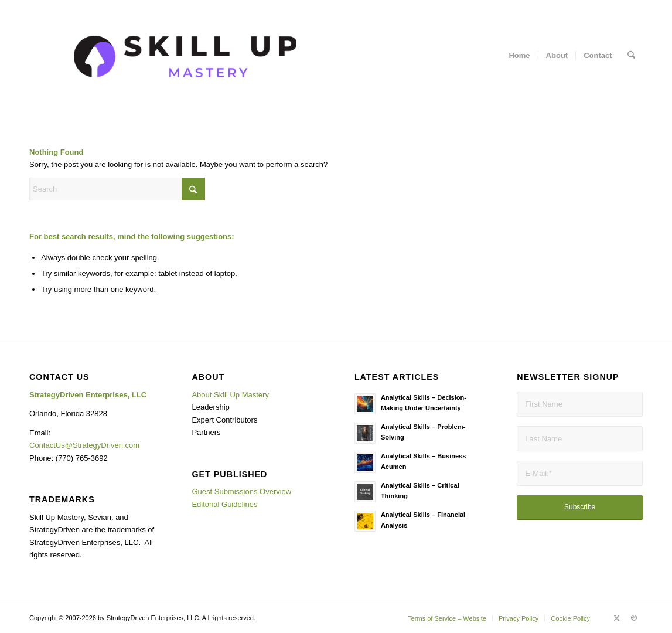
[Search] (631, 56)
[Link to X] (616, 618)
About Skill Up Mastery (230, 395)
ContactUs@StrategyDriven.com (84, 445)
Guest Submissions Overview (241, 491)
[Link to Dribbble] (634, 618)
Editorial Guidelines (224, 504)
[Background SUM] (185, 56)
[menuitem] (520, 56)
